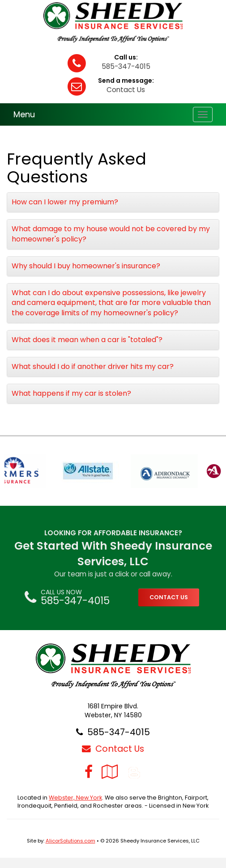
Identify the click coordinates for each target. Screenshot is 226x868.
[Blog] (134, 772)
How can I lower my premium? (65, 202)
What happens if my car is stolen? (71, 393)
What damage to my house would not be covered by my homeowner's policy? (111, 234)
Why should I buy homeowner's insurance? (86, 266)
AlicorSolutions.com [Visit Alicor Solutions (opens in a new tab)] (70, 841)
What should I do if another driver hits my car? (93, 366)
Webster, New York (75, 798)
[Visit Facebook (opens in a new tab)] (89, 772)
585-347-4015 (126, 66)
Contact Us (126, 90)
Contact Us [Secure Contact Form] (113, 749)
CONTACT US (169, 597)
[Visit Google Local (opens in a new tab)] (110, 772)
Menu (24, 114)
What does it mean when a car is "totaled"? (87, 340)
